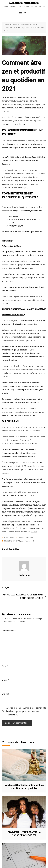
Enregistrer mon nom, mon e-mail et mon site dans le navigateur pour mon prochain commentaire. (26, 711)
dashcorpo (24, 575)
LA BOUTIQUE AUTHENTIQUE (24, 3)
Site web (6, 694)
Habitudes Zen (13, 528)
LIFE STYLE (17, 541)
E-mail (5, 680)
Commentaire (9, 631)
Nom (5, 666)
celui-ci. (34, 532)
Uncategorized (27, 541)
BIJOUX (8, 588)
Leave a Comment (26, 538)
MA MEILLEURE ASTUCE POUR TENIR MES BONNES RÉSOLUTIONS (23, 596)
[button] (24, 13)
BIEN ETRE (8, 541)
